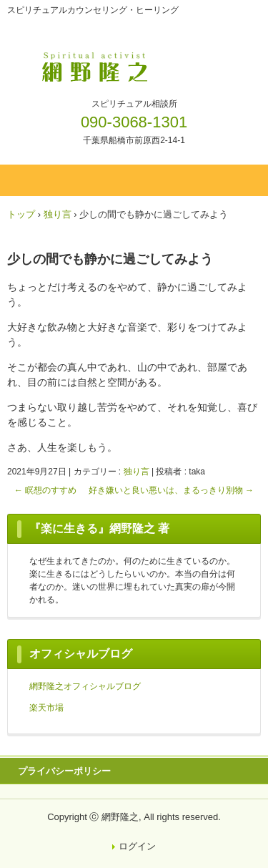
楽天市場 (46, 708)
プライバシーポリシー (64, 771)
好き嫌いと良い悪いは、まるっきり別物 (171, 490)
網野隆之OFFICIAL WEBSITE (134, 63)
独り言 (137, 472)
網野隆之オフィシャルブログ (85, 686)
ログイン (137, 846)
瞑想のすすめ (45, 490)
